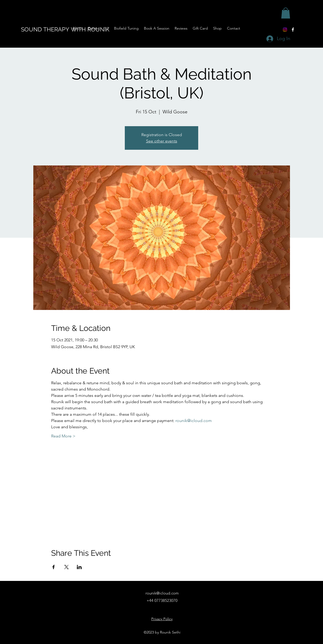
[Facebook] (293, 30)
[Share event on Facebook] (54, 567)
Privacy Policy (162, 619)
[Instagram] (285, 30)
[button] (286, 13)
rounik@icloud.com (162, 593)
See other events (162, 141)
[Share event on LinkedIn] (79, 567)
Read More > (63, 436)
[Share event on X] (66, 567)
